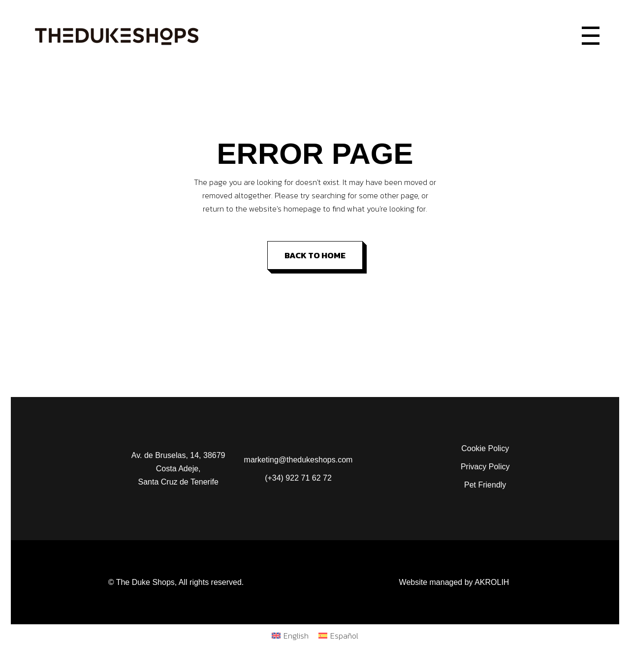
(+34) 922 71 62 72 (298, 478)
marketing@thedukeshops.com (299, 460)
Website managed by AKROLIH (454, 582)
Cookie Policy (485, 448)
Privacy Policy (485, 467)
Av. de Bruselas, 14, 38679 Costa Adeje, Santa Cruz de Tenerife (178, 469)
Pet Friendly (485, 485)
